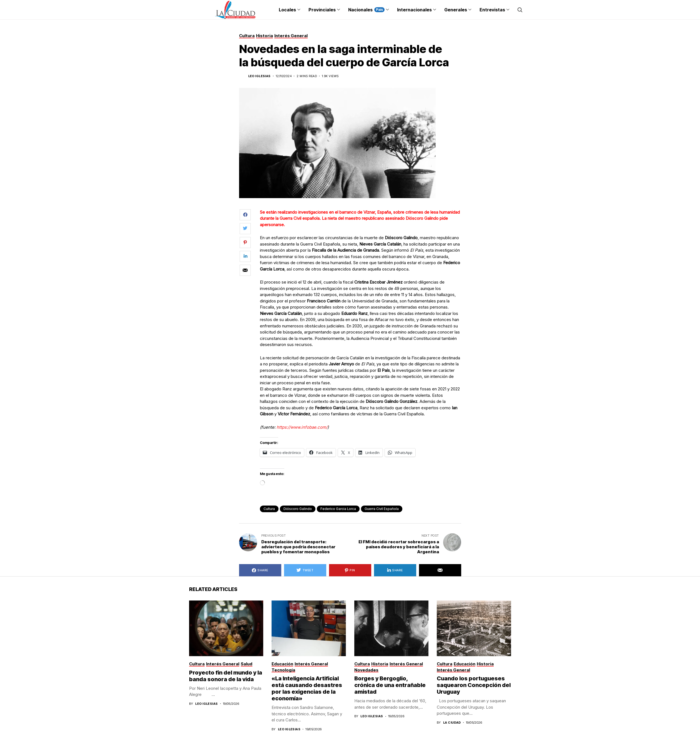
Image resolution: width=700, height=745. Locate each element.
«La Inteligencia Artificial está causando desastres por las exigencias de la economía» (307, 688)
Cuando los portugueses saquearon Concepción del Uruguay (474, 685)
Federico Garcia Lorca (338, 509)
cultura (269, 509)
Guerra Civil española (382, 509)
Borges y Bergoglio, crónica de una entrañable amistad (390, 685)
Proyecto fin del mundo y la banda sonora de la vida (226, 676)
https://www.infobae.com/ (302, 427)
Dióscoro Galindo (298, 509)
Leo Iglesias (259, 76)
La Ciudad (452, 723)
